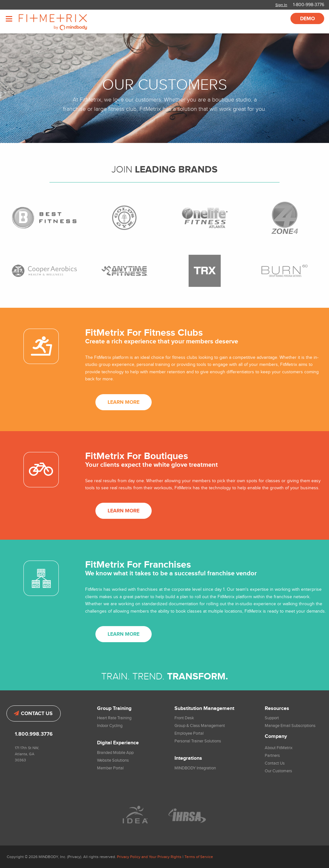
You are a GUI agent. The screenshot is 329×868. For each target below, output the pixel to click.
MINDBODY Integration (195, 768)
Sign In (281, 5)
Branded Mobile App (115, 753)
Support (272, 718)
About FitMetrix (279, 748)
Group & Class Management (200, 726)
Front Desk (184, 718)
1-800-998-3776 (309, 5)
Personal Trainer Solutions (198, 741)
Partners (272, 756)
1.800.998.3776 (34, 734)
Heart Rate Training (114, 718)
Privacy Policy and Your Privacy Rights (149, 857)
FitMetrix (62, 22)
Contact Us (33, 714)
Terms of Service (199, 857)
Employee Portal (189, 733)
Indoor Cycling (110, 726)
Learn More (124, 402)
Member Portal (110, 768)
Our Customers (278, 771)
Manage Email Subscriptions (290, 726)
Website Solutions (113, 760)
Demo (307, 19)
